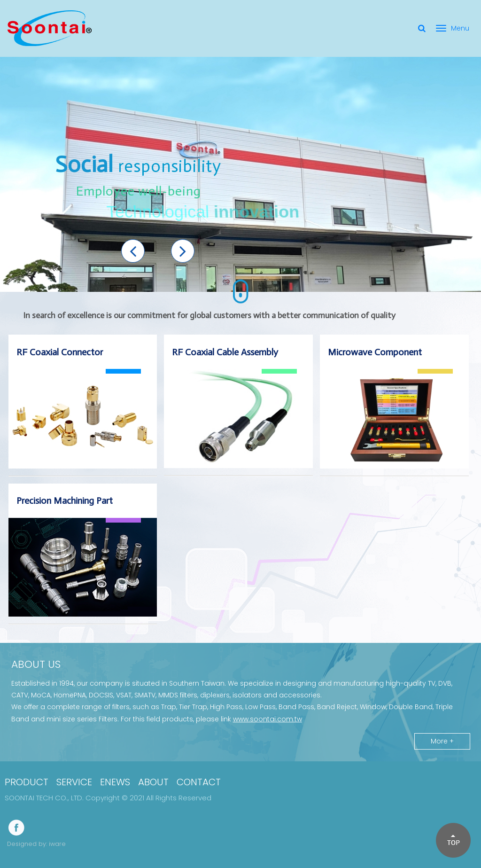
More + (442, 741)
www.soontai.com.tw (268, 719)
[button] (133, 251)
